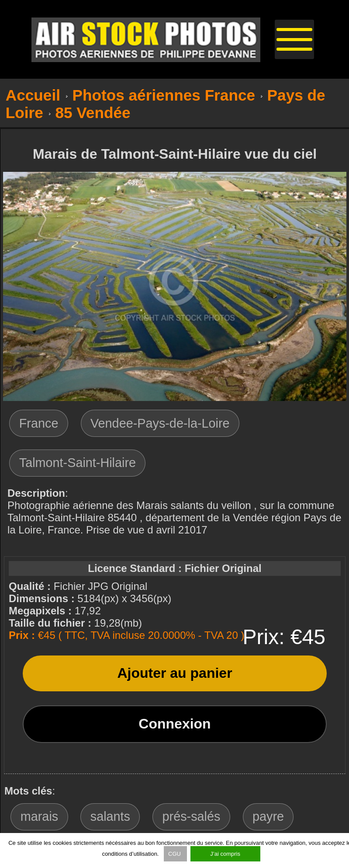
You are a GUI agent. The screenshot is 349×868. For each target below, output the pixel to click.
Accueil (33, 95)
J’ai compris (225, 854)
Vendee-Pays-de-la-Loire (160, 423)
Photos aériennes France (164, 95)
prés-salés (192, 816)
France (39, 423)
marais (39, 816)
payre (268, 816)
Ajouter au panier (174, 673)
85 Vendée (93, 113)
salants (110, 816)
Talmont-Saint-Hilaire (78, 463)
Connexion (174, 724)
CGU (175, 854)
